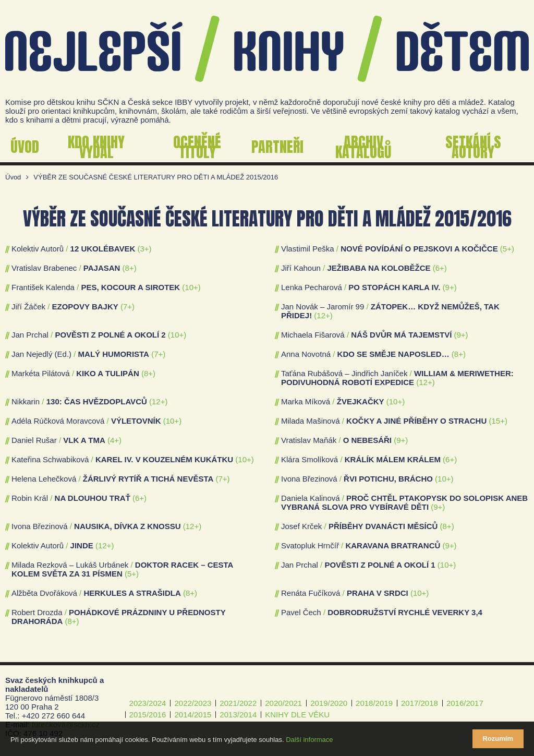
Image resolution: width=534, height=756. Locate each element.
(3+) (145, 249)
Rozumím (498, 739)
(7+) (128, 307)
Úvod (13, 177)
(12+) (323, 315)
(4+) (114, 440)
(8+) (130, 268)
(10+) (191, 287)
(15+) (498, 421)
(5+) (507, 249)
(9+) (450, 287)
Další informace (309, 740)
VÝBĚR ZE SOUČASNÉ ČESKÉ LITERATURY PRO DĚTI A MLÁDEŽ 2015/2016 (156, 177)
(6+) (440, 268)
